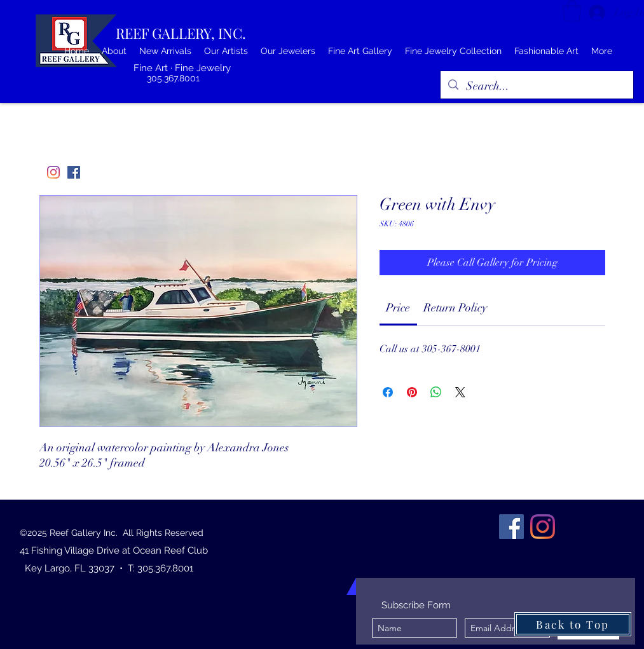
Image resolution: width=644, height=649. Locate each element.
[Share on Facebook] (388, 392)
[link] (398, 308)
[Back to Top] (573, 624)
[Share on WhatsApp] (436, 392)
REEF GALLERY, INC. (181, 33)
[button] (572, 11)
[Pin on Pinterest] (412, 392)
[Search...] (536, 86)
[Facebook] (74, 172)
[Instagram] (53, 172)
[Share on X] (460, 392)
